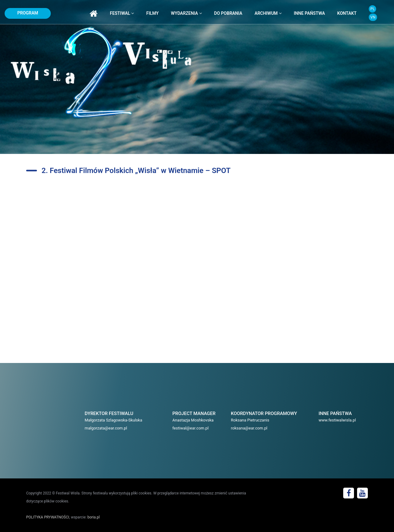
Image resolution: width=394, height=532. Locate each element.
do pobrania (228, 13)
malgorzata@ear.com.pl (106, 428)
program (28, 13)
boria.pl (94, 517)
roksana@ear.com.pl (249, 428)
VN (373, 17)
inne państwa (310, 13)
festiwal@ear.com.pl (191, 428)
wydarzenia (186, 13)
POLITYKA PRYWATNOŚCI (48, 517)
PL (372, 9)
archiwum (268, 13)
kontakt (347, 13)
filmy (152, 13)
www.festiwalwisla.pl (337, 420)
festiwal (122, 13)
